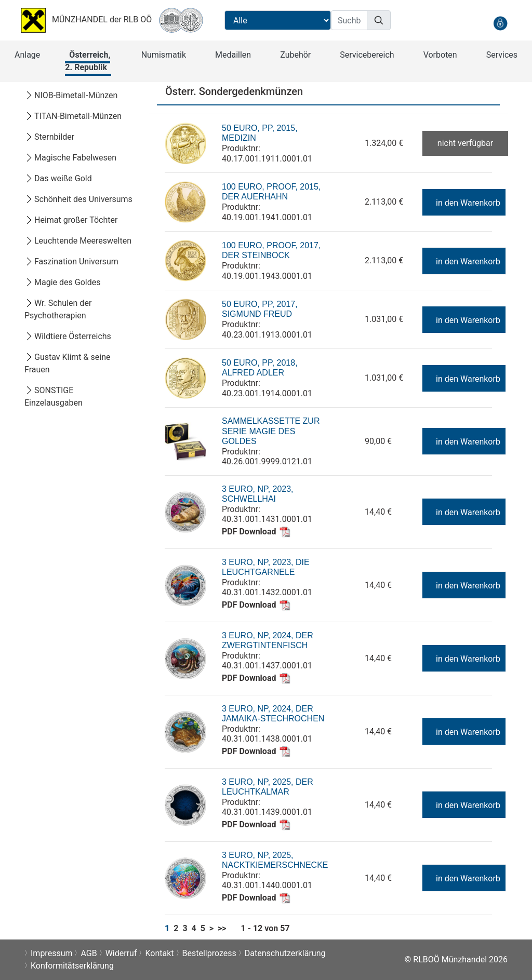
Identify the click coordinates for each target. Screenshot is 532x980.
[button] (27, 55)
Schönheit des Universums (78, 199)
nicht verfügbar (465, 143)
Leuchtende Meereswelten (78, 241)
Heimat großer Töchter (71, 220)
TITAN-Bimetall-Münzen (73, 116)
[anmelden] (500, 23)
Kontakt (159, 953)
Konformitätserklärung (72, 966)
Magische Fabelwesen (70, 158)
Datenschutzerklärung (285, 953)
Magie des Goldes (62, 282)
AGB (89, 953)
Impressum (52, 953)
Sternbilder (49, 137)
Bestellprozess (209, 953)
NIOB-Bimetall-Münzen (71, 95)
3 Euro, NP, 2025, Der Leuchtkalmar (268, 787)
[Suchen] (379, 20)
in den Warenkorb (463, 203)
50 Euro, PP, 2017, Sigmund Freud (260, 309)
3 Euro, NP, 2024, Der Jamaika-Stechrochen (273, 714)
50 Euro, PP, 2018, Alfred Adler (260, 368)
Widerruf (121, 953)
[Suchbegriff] (349, 20)
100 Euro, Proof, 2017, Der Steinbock (271, 251)
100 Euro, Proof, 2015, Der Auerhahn (271, 192)
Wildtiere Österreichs (68, 336)
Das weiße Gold (58, 178)
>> (222, 928)
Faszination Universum (71, 261)
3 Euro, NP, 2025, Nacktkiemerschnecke (275, 860)
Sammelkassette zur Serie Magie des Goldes (271, 431)
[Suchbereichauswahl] (278, 20)
